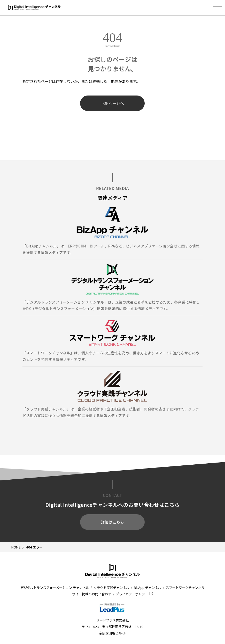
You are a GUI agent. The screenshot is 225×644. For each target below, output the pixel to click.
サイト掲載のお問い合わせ (92, 594)
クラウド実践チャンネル (111, 587)
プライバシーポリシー (134, 594)
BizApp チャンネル (148, 587)
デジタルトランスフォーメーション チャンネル (55, 587)
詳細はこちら (113, 522)
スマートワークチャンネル (185, 587)
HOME (16, 547)
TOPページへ (112, 103)
